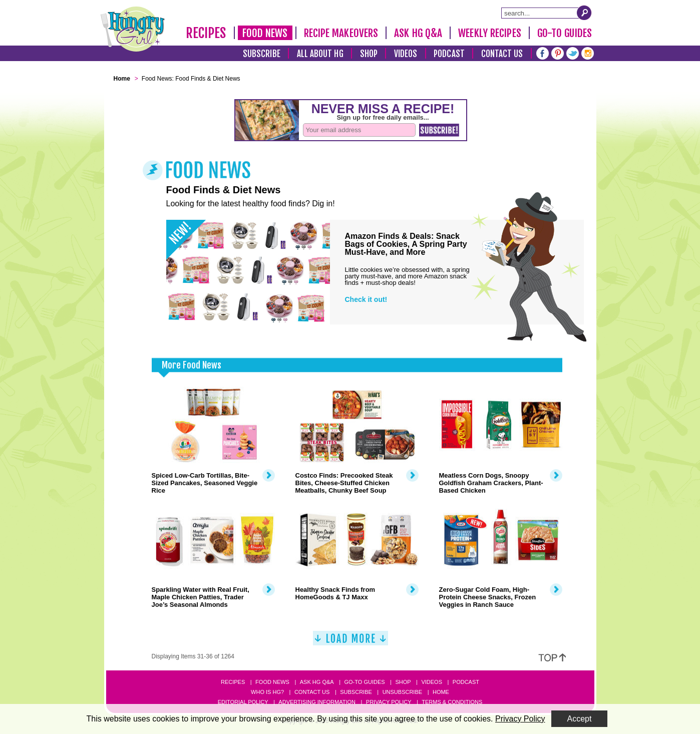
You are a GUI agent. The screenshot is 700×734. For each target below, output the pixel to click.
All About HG (320, 54)
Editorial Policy (243, 702)
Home (441, 692)
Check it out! (366, 299)
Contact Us (502, 54)
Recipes (206, 33)
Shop (369, 54)
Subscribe (262, 54)
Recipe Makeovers (341, 33)
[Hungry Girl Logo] (133, 29)
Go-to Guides (364, 682)
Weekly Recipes (489, 33)
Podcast (449, 54)
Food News (265, 33)
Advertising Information (317, 702)
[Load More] (351, 642)
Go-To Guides (565, 33)
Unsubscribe (402, 692)
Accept (580, 719)
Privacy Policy (389, 702)
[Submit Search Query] (584, 13)
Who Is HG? (267, 692)
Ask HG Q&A (418, 33)
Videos (406, 54)
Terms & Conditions (452, 702)
